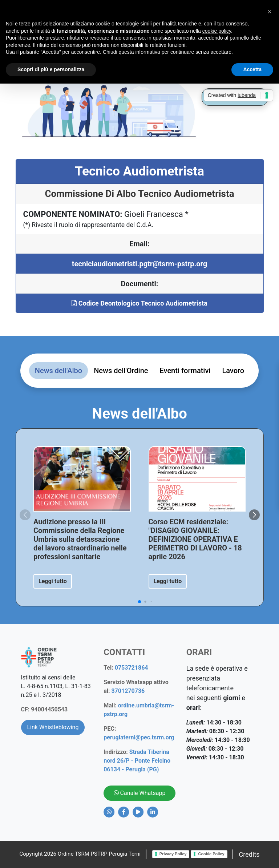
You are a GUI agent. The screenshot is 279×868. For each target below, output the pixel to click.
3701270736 (128, 691)
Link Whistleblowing (53, 727)
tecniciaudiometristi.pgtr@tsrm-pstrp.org (139, 264)
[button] (254, 515)
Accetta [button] (252, 69)
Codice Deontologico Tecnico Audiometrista (139, 303)
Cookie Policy (211, 854)
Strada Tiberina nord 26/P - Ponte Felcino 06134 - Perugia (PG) (137, 761)
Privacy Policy (173, 854)
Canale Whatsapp (140, 793)
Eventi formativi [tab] (185, 371)
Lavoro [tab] (233, 371)
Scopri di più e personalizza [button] (51, 69)
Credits (249, 854)
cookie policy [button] (217, 31)
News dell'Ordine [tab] (121, 371)
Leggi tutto (53, 581)
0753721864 (132, 668)
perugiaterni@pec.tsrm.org (139, 737)
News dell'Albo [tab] (58, 371)
